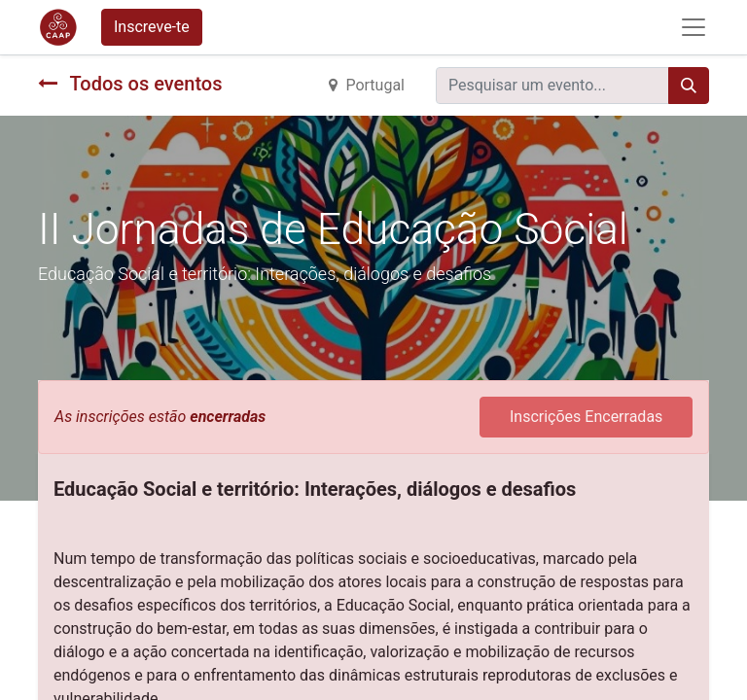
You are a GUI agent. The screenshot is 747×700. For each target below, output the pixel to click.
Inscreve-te (152, 27)
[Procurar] (689, 86)
